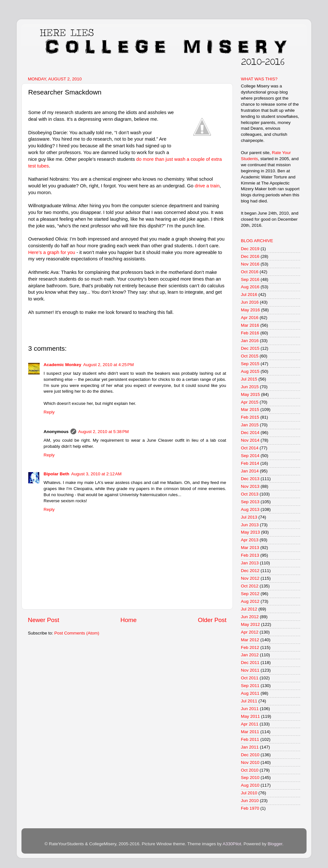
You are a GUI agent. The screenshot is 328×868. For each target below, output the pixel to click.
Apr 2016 (250, 318)
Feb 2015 (250, 417)
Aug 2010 (250, 785)
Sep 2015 (250, 364)
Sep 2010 (250, 778)
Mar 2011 (250, 732)
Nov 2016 (250, 264)
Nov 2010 (250, 762)
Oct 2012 (250, 586)
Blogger (275, 844)
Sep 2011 (250, 686)
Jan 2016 (250, 341)
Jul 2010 (249, 793)
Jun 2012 (250, 617)
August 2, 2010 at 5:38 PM (103, 432)
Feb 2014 (250, 463)
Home (128, 620)
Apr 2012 (250, 632)
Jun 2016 (250, 302)
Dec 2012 (250, 571)
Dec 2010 (250, 755)
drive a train (207, 186)
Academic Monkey (62, 365)
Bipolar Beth (56, 474)
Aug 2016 (250, 287)
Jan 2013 (250, 563)
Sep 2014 (250, 456)
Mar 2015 (250, 409)
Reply (49, 412)
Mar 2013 (250, 548)
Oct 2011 (250, 678)
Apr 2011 (250, 724)
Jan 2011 (250, 747)
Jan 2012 (250, 655)
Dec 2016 (250, 256)
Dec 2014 (250, 433)
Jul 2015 (249, 379)
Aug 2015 (250, 371)
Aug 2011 (250, 693)
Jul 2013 (249, 517)
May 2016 (250, 310)
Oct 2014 (250, 448)
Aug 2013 (250, 509)
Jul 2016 (249, 295)
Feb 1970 (250, 808)
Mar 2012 (250, 640)
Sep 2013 (250, 502)
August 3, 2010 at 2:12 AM (96, 474)
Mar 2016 (250, 325)
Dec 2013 (250, 479)
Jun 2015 (250, 387)
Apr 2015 (250, 402)
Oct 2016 (250, 272)
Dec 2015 (250, 348)
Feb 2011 (250, 739)
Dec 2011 (250, 663)
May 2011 (250, 716)
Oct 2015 (250, 356)
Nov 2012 (250, 578)
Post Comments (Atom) (77, 633)
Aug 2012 (250, 601)
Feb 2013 (250, 555)
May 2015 (250, 394)
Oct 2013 (250, 494)
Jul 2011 (249, 701)
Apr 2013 (250, 540)
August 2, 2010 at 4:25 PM (109, 365)
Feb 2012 (250, 647)
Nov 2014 (250, 440)
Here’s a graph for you (52, 252)
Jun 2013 (250, 525)
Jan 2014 (250, 471)
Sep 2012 (250, 594)
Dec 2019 (250, 249)
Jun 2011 (250, 709)
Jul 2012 (249, 609)
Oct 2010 (250, 770)
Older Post (212, 620)
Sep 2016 (250, 279)
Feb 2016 (250, 333)
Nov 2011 (250, 670)
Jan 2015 (250, 425)
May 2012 (250, 624)
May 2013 (250, 532)
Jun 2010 (250, 801)
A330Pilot (232, 844)
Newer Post (44, 620)
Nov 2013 (250, 486)
